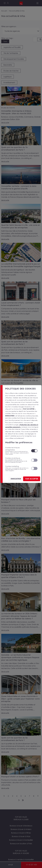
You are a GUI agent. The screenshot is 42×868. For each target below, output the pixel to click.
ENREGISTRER (16, 479)
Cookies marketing (17, 468)
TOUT (32, 479)
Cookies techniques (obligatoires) (17, 451)
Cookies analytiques (17, 460)
